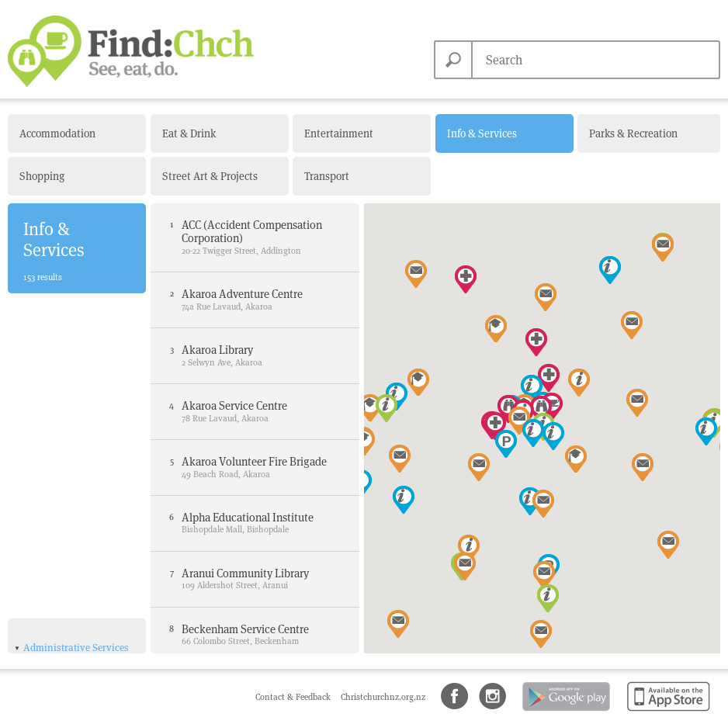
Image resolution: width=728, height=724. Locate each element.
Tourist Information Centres (75, 513)
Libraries (51, 459)
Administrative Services (76, 327)
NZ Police (52, 475)
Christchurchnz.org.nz (383, 697)
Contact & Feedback (294, 697)
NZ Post (48, 491)
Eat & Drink (189, 133)
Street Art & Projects (210, 176)
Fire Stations (59, 415)
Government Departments (59, 437)
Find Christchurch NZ (131, 51)
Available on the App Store (666, 712)
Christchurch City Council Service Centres (71, 387)
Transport (327, 176)
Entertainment (339, 133)
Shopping (42, 176)
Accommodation (57, 133)
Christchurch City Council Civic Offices (77, 353)
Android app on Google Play (565, 712)
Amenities (46, 543)
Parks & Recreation (633, 133)
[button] (404, 500)
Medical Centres (66, 606)
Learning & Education (72, 630)
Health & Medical (61, 571)
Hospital (50, 590)
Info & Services (482, 133)
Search (453, 60)
